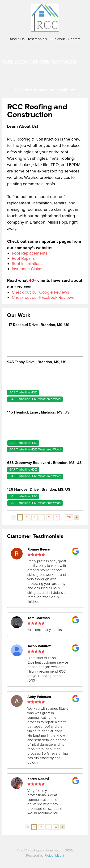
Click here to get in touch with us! (45, 90)
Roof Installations (27, 264)
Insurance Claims (28, 269)
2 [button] (27, 517)
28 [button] (69, 517)
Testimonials (37, 39)
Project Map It (54, 856)
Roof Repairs (23, 258)
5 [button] (49, 517)
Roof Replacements (30, 253)
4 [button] (42, 517)
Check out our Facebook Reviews (43, 297)
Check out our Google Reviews (40, 292)
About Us (17, 39)
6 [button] (57, 517)
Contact (74, 39)
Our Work (57, 39)
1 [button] (20, 517)
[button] (14, 517)
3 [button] (34, 517)
